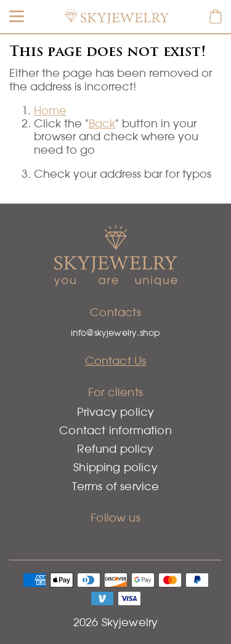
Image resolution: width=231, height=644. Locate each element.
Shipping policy (115, 467)
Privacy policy (116, 412)
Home (50, 110)
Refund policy (115, 449)
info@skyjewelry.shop (116, 333)
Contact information (115, 430)
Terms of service (116, 486)
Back (102, 123)
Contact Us (116, 361)
